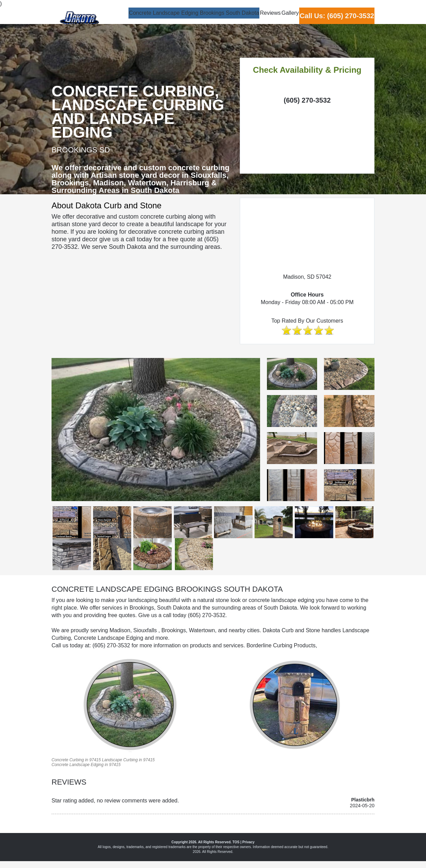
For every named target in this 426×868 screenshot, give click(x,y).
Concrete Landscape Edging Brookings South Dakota (137, 19)
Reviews (229, 19)
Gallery (266, 19)
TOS (236, 842)
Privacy (248, 842)
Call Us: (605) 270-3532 (329, 20)
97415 (95, 760)
